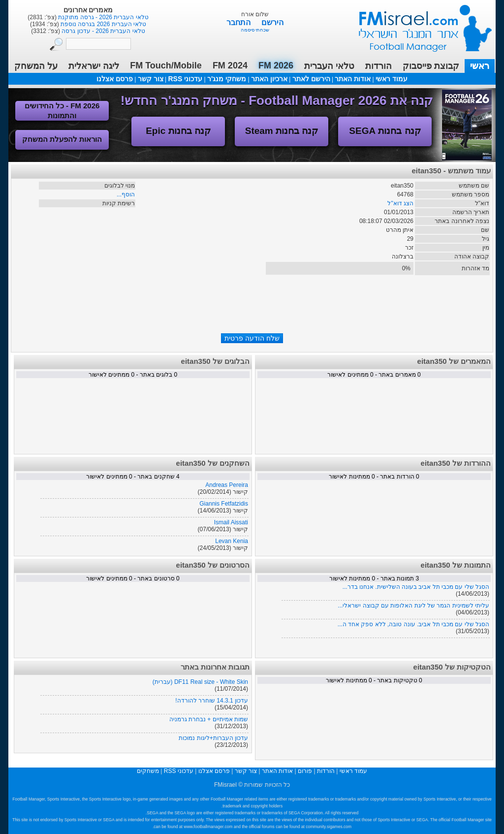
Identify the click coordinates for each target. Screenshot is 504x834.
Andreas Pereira (227, 485)
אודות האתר (353, 79)
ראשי (480, 66)
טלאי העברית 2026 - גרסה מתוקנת (103, 17)
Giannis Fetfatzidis (224, 504)
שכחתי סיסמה (255, 30)
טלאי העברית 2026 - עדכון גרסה (103, 31)
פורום (305, 771)
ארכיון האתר (269, 79)
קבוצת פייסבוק (431, 66)
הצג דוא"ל (400, 203)
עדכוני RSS (185, 79)
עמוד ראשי (419, 24)
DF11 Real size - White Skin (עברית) (200, 682)
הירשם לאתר (311, 79)
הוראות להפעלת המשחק (62, 139)
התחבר (239, 22)
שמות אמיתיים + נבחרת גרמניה (209, 719)
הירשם (272, 22)
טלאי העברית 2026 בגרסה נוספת (103, 24)
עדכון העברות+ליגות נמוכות (213, 738)
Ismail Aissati (231, 522)
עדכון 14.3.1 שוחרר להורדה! (212, 701)
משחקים (148, 771)
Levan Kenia (232, 541)
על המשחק (36, 66)
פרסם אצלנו (115, 79)
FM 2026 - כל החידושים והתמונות (62, 111)
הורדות (378, 66)
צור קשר (151, 79)
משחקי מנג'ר (227, 79)
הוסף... (126, 194)
